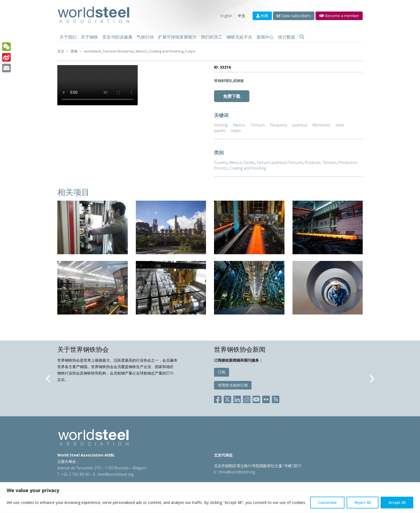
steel (340, 125)
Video (236, 131)
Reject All (363, 502)
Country (221, 162)
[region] (210, 498)
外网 (262, 16)
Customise (327, 502)
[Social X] (227, 398)
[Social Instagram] (247, 398)
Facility (249, 162)
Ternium (258, 125)
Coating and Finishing (248, 168)
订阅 (222, 372)
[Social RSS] (276, 398)
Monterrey (321, 125)
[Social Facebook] (219, 398)
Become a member (339, 16)
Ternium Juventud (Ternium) (280, 162)
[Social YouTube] (256, 398)
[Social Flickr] (266, 398)
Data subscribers (294, 16)
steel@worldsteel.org (115, 474)
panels (220, 131)
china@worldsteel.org (237, 472)
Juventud (300, 125)
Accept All (397, 502)
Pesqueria (279, 125)
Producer (313, 162)
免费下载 (232, 96)
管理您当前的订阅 (233, 385)
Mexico (239, 125)
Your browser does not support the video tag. (97, 85)
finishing (221, 125)
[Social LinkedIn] (237, 398)
